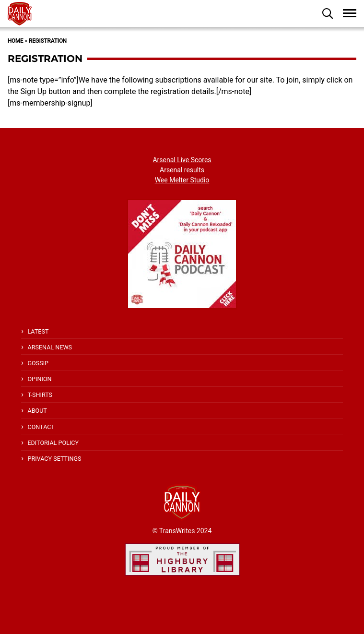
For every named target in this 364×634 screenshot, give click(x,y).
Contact (41, 427)
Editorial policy (53, 443)
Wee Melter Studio (182, 180)
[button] (328, 13)
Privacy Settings (54, 459)
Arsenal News (50, 347)
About (37, 411)
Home (15, 41)
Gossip (38, 363)
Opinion (39, 379)
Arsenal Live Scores (182, 160)
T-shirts (40, 395)
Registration (48, 41)
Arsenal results (182, 170)
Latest (38, 331)
